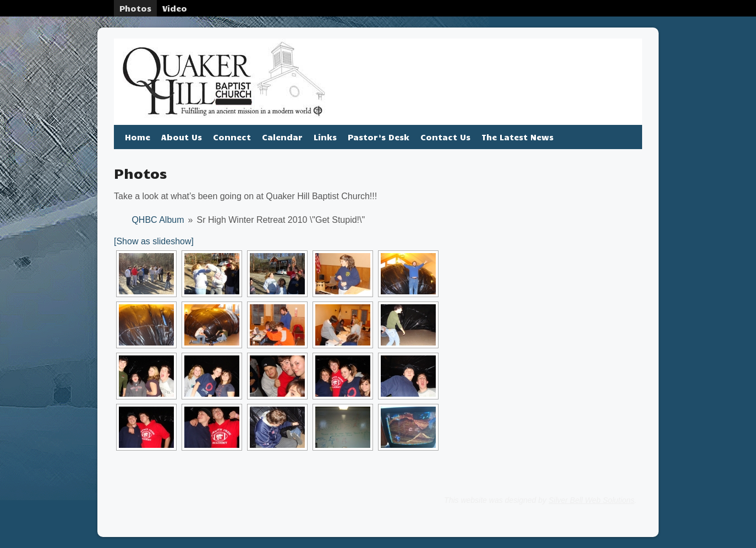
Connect (232, 137)
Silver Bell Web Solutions (591, 500)
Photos (135, 8)
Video (175, 8)
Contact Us (445, 137)
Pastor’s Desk (379, 137)
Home (138, 137)
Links (325, 137)
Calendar (282, 137)
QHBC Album (158, 220)
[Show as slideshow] (154, 241)
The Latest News (517, 137)
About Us (182, 137)
